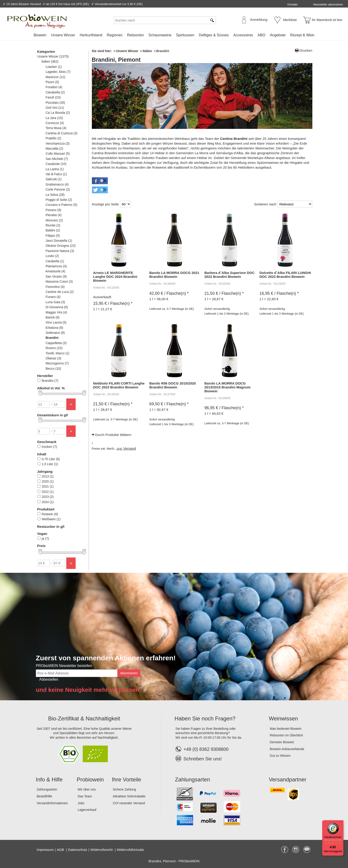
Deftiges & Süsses (214, 35)
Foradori (54, 87)
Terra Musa (56, 128)
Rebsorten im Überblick (287, 735)
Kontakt (292, 4)
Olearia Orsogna (61, 246)
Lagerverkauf (87, 810)
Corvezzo (55, 123)
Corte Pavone (58, 189)
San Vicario (56, 276)
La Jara (54, 118)
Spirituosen (185, 35)
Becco (53, 369)
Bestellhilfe (45, 796)
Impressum (45, 850)
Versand (130, 448)
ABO (261, 35)
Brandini (52, 338)
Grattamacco (57, 184)
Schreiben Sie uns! (203, 759)
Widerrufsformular (130, 850)
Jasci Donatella (59, 241)
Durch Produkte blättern (113, 435)
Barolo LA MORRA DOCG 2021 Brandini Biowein (174, 275)
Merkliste (290, 20)
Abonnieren (129, 673)
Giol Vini (55, 108)
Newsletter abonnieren (328, 4)
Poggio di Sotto (59, 200)
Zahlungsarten (47, 789)
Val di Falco (56, 174)
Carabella (55, 261)
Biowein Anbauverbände (287, 749)
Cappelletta (56, 343)
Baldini (53, 230)
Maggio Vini (56, 312)
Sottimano (55, 333)
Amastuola (55, 271)
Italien (50, 61)
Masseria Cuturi (59, 281)
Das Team (85, 796)
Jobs (81, 803)
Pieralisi (54, 215)
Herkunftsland (91, 35)
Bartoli (53, 317)
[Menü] (341, 823)
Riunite (53, 225)
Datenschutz (78, 850)
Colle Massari (58, 154)
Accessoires (243, 35)
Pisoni (52, 82)
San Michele (57, 159)
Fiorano (53, 210)
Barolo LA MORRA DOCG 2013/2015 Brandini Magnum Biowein (228, 387)
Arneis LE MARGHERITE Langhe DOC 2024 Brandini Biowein (115, 277)
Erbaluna (54, 328)
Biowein (40, 35)
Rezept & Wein (302, 35)
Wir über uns (87, 789)
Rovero (54, 348)
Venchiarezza (58, 143)
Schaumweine (160, 35)
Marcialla (54, 149)
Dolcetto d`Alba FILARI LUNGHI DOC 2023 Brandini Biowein (285, 275)
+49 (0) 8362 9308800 (202, 749)
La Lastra (55, 169)
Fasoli (53, 97)
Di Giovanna (57, 307)
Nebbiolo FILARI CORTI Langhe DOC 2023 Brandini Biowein (119, 385)
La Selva (55, 195)
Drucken (306, 50)
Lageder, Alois (58, 72)
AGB (61, 850)
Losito (52, 256)
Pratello (53, 138)
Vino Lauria (56, 322)
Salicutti (54, 179)
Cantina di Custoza (61, 133)
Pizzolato (55, 103)
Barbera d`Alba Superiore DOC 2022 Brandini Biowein (230, 275)
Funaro (53, 297)
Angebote (278, 35)
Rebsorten (135, 35)
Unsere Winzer (63, 35)
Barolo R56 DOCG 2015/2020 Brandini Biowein (173, 385)
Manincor (55, 77)
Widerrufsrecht (102, 850)
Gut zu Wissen (280, 756)
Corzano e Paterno (61, 205)
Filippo (53, 236)
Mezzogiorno (57, 363)
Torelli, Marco (57, 353)
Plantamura (56, 266)
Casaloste (56, 164)
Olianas (53, 358)
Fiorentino (55, 287)
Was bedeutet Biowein (286, 729)
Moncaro (54, 220)
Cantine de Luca (60, 292)
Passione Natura (60, 251)
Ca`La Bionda (58, 113)
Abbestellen (49, 679)
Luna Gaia (55, 302)
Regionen (115, 35)
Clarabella (55, 92)
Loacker (54, 67)
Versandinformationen (52, 803)
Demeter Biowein (282, 742)
